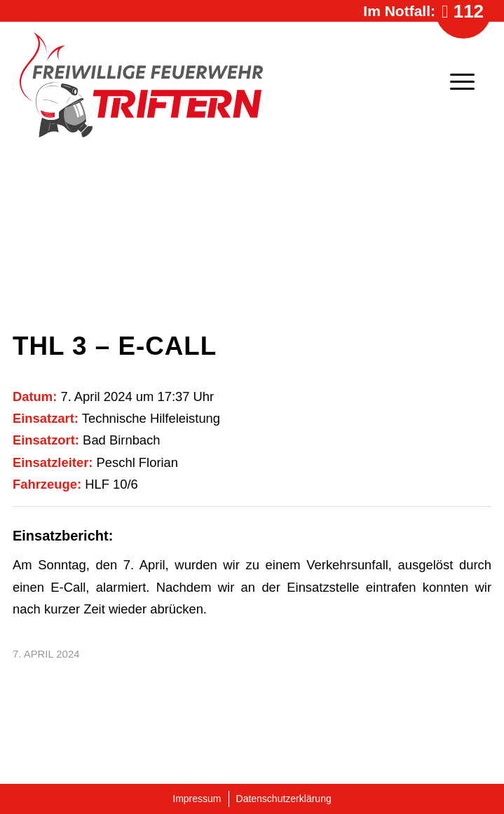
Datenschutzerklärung (284, 799)
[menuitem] (455, 81)
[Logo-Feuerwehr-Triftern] (192, 85)
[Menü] (455, 81)
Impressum (197, 799)
